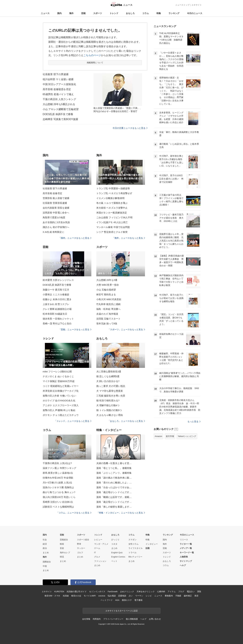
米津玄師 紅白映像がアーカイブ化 (61, 391)
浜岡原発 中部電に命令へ (56, 213)
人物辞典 (184, 557)
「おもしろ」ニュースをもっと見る (126, 421)
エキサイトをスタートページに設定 (122, 611)
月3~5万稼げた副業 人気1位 (58, 483)
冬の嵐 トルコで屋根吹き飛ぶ (112, 203)
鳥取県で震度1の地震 (54, 217)
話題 (148, 548)
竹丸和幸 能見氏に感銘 (108, 304)
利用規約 (97, 619)
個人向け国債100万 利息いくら (59, 497)
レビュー (98, 540)
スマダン (132, 540)
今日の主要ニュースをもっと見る (130, 128)
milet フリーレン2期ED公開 (57, 372)
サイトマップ (186, 561)
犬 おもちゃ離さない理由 (110, 415)
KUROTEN (59, 592)
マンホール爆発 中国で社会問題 (113, 227)
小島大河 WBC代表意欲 (109, 299)
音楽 (62, 548)
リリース (184, 540)
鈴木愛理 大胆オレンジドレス (58, 280)
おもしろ (130, 13)
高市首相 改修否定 (52, 193)
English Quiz (117, 553)
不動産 (178, 596)
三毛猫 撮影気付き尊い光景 (111, 396)
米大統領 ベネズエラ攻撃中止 (112, 208)
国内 (59, 13)
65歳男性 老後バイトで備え (58, 94)
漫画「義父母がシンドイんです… (114, 492)
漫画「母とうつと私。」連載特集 (114, 468)
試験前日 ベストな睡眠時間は (58, 507)
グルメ (97, 557)
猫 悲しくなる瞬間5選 (108, 376)
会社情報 (86, 619)
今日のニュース (195, 13)
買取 (199, 592)
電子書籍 (138, 600)
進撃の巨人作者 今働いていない (60, 396)
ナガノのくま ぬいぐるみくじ (58, 376)
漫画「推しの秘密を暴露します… (114, 507)
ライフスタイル (136, 548)
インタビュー (152, 544)
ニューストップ (182, 5)
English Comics (118, 557)
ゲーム (97, 548)
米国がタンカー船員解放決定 (112, 213)
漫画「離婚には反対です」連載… (114, 497)
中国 (45, 566)
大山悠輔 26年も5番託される (59, 104)
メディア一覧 (186, 548)
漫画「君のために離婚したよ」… (114, 483)
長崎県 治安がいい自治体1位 (58, 502)
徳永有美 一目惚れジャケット (58, 319)
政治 (45, 548)
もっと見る (194, 421)
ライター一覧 (186, 544)
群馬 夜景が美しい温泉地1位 (58, 473)
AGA (117, 600)
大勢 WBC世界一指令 (108, 285)
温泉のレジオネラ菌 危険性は (58, 487)
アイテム (172, 592)
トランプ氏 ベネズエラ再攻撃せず (114, 193)
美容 (196, 596)
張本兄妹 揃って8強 (107, 323)
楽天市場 (170, 436)
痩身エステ (127, 600)
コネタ (114, 544)
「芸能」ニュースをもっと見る (75, 329)
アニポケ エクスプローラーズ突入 (61, 405)
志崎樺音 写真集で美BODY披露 (60, 119)
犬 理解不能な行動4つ (108, 405)
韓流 (62, 557)
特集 (159, 13)
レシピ (149, 596)
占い (131, 596)
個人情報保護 (132, 619)
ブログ (181, 592)
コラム (146, 13)
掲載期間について (95, 63)
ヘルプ (183, 565)
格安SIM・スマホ (52, 596)
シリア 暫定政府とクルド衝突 (112, 232)
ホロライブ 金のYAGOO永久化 (59, 401)
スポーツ (98, 13)
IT (95, 553)
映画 (62, 544)
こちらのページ (92, 55)
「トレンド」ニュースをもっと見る (73, 421)
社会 (45, 540)
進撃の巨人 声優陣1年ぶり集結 (59, 410)
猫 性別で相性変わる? (108, 401)
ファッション (100, 561)
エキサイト (197, 5)
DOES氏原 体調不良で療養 (58, 114)
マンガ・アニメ (101, 544)
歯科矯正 (188, 596)
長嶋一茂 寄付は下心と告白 (57, 323)
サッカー (81, 548)
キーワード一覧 (187, 553)
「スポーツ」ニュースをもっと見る (126, 329)
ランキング (174, 13)
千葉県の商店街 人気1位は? (57, 463)
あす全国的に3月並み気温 (56, 222)
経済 (45, 544)
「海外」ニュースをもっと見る (129, 238)
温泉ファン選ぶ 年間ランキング (60, 468)
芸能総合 (64, 540)
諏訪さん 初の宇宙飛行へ (56, 227)
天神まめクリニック (146, 592)
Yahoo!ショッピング (187, 436)
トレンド (114, 13)
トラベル (132, 553)
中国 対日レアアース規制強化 (59, 84)
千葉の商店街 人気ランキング (59, 99)
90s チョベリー (135, 557)
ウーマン (139, 596)
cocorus (102, 596)
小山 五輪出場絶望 (106, 290)
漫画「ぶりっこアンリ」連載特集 (114, 473)
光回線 (66, 596)
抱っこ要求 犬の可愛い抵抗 (111, 386)
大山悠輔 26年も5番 (107, 280)
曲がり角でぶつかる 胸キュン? (59, 492)
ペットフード (107, 600)
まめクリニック (127, 592)
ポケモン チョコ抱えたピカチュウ (61, 415)
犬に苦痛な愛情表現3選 (109, 372)
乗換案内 (169, 596)
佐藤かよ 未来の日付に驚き (57, 299)
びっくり (115, 540)
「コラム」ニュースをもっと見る (74, 513)
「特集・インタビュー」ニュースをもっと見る (121, 513)
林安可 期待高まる (106, 294)
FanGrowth (113, 592)
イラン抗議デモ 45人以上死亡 (112, 222)
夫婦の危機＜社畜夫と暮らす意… (114, 463)
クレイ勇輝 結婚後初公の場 (57, 309)
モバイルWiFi (90, 596)
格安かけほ (76, 596)
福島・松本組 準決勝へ (108, 309)
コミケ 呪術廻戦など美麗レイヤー (61, 386)
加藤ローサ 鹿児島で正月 (56, 290)
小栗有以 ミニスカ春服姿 (56, 294)
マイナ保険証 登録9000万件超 (59, 381)
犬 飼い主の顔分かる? (108, 381)
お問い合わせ (155, 619)
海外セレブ (65, 553)
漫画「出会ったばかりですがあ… (114, 487)
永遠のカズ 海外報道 (107, 314)
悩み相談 (112, 596)
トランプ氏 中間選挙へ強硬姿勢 (113, 188)
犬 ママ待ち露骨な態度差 (110, 391)
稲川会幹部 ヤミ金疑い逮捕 (58, 79)
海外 (71, 13)
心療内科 (161, 592)
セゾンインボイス (97, 592)
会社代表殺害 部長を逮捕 (56, 208)
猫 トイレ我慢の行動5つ (109, 410)
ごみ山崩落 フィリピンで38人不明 (114, 217)
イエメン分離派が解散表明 (110, 198)
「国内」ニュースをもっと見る (75, 238)
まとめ (46, 553)
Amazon (159, 436)
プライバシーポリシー (113, 619)
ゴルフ (80, 553)
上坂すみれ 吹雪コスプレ (56, 304)
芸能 (83, 13)
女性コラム (134, 544)
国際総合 (47, 562)
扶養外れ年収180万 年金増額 (58, 478)
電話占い (191, 592)
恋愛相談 (122, 596)
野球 (79, 544)
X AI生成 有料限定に (53, 232)
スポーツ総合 (83, 540)
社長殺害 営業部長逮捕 (55, 203)
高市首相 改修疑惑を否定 (57, 89)
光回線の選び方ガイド (77, 592)
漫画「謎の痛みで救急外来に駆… (114, 478)
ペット (114, 561)
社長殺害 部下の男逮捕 (56, 74)
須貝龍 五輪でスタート (108, 319)
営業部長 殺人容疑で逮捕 (56, 198)
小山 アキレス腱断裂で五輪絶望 (61, 109)
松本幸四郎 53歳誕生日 (55, 314)
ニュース (45, 13)
